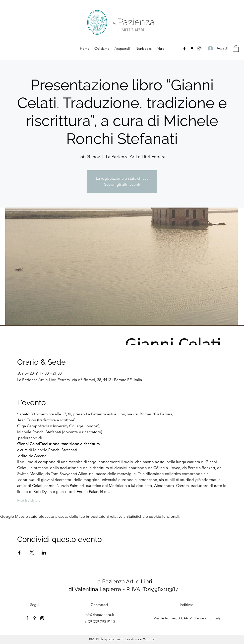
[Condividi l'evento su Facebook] (20, 553)
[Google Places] (192, 48)
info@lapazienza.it (99, 615)
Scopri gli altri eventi (122, 184)
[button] (236, 48)
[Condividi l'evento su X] (32, 553)
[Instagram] (199, 48)
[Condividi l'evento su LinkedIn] (44, 553)
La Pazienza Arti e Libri (123, 581)
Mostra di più (29, 500)
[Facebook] (184, 48)
